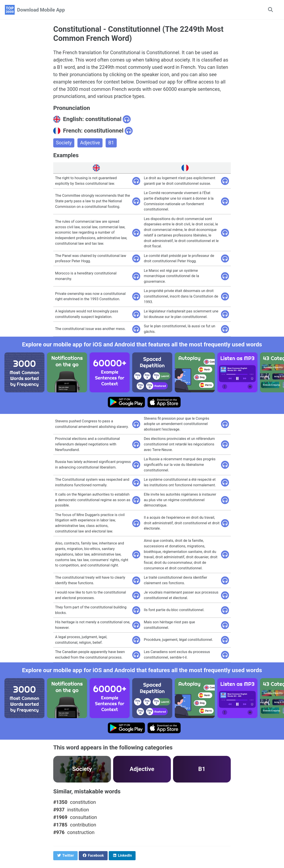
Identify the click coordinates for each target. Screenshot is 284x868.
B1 (111, 143)
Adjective (90, 143)
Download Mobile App (41, 10)
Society (64, 143)
